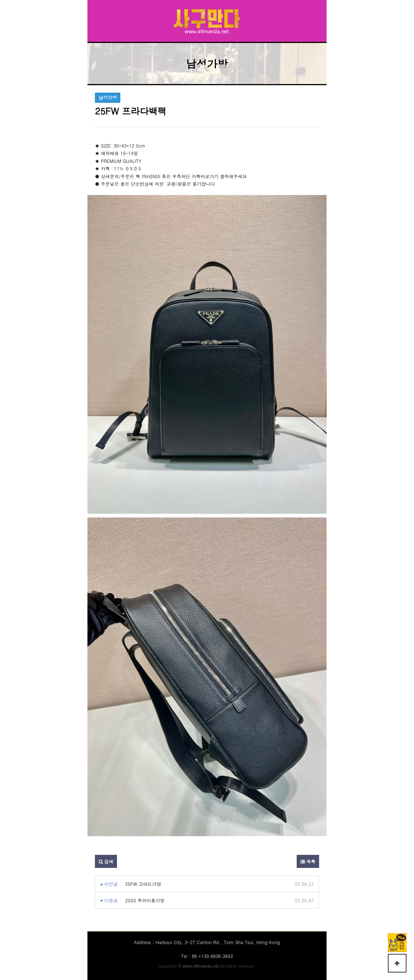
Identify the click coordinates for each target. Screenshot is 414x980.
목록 (308, 861)
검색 (106, 861)
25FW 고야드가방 (143, 884)
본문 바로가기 (0, 0)
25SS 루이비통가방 (145, 900)
